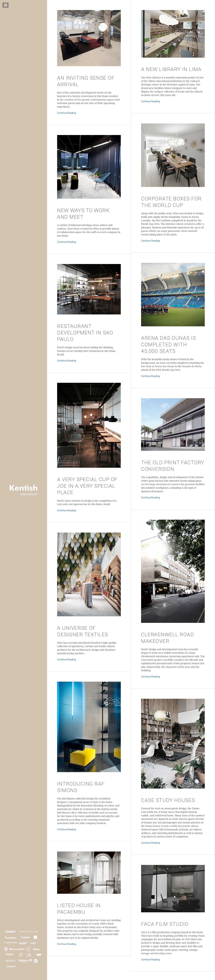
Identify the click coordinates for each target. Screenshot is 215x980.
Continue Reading (67, 113)
